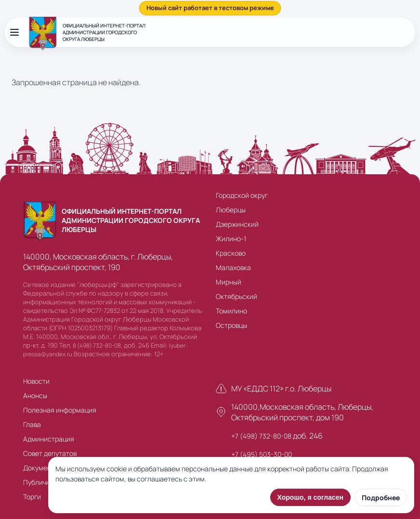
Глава (32, 424)
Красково (231, 253)
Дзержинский (237, 224)
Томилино (231, 311)
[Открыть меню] (14, 32)
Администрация (49, 439)
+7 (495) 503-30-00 (262, 454)
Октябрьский (236, 296)
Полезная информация (60, 410)
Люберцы (231, 210)
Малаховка (233, 267)
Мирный (229, 282)
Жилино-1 (231, 239)
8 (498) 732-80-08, (98, 345)
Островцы (231, 325)
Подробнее (381, 498)
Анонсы (35, 396)
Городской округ (242, 195)
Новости (36, 381)
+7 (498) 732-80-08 (261, 436)
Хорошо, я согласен (310, 497)
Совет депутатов (50, 453)
